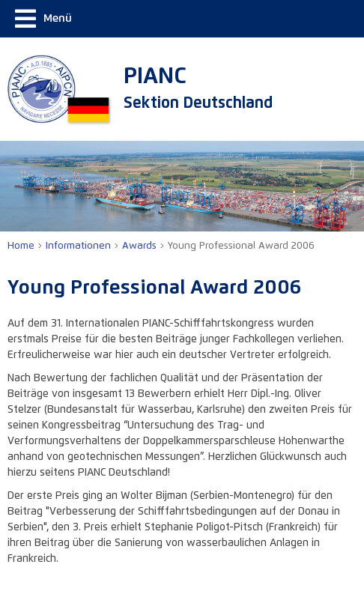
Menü (43, 19)
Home (21, 246)
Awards (139, 246)
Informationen (78, 246)
